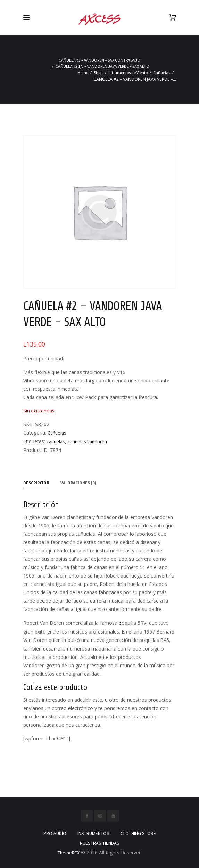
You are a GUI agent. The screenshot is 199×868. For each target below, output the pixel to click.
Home (83, 73)
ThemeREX (69, 853)
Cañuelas (162, 73)
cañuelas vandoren (87, 441)
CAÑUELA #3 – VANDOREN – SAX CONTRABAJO (99, 60)
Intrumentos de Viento (128, 73)
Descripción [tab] (36, 483)
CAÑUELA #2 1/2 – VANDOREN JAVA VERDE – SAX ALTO (102, 66)
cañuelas (56, 441)
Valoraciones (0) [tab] (78, 483)
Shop (98, 73)
